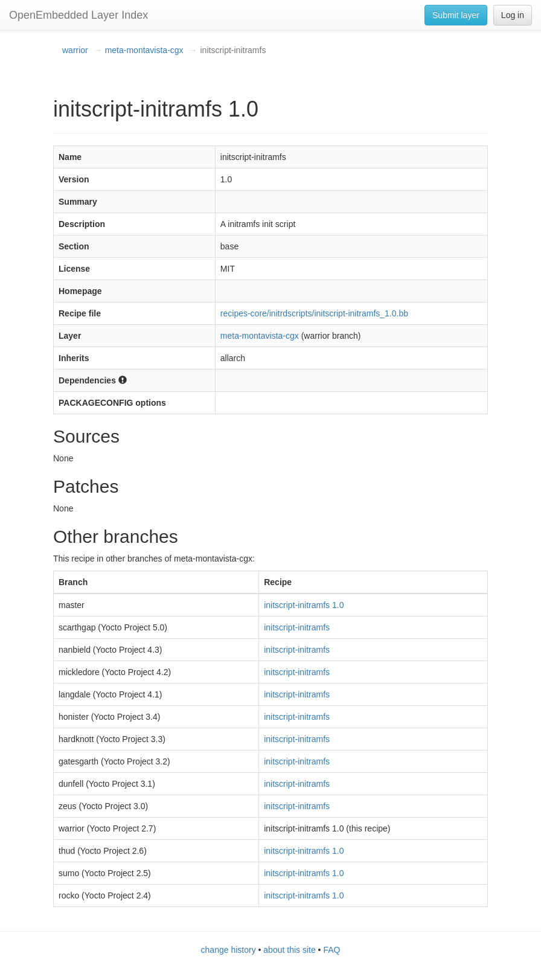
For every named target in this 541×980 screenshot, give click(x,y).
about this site (289, 950)
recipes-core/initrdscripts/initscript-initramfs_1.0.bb (314, 313)
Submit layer (456, 15)
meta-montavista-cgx (144, 50)
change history (229, 950)
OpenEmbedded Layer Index (78, 15)
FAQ (331, 950)
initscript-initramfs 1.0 (304, 605)
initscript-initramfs (297, 627)
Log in (513, 15)
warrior (75, 50)
